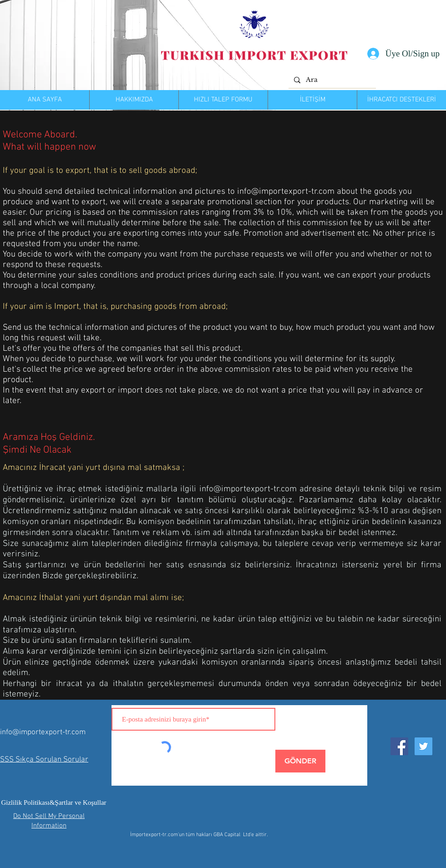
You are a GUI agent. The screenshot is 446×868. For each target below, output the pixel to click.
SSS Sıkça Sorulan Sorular (44, 760)
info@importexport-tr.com (286, 192)
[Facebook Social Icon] (399, 746)
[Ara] (331, 80)
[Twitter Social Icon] (423, 746)
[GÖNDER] (300, 761)
